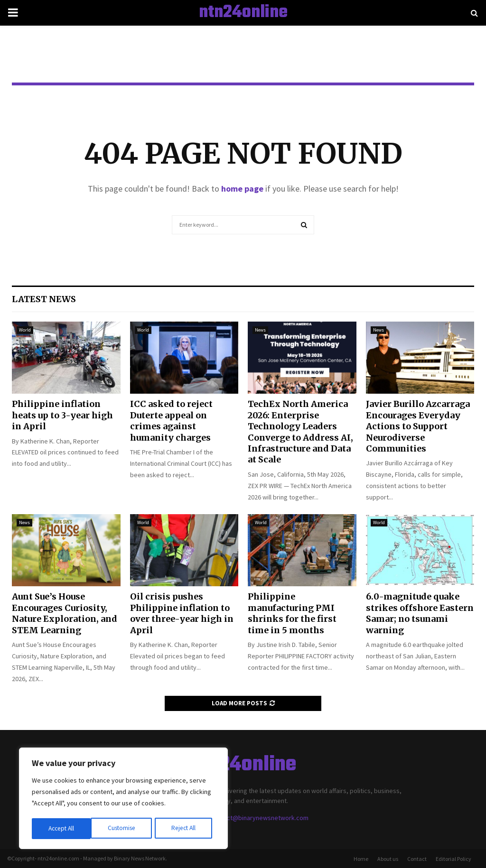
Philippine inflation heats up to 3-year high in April (62, 415)
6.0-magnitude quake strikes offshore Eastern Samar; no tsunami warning (420, 613)
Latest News (44, 299)
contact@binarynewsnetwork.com (260, 818)
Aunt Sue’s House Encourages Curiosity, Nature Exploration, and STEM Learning (65, 613)
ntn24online (243, 13)
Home (361, 859)
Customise (62, 829)
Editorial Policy (453, 859)
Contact (417, 859)
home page (242, 189)
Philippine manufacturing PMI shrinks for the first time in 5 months (292, 613)
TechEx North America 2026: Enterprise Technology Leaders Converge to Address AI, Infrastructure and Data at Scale (300, 432)
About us (388, 859)
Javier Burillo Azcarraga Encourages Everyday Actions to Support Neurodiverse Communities (418, 426)
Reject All (124, 829)
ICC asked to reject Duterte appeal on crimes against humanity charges (171, 420)
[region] (123, 799)
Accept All (186, 829)
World (25, 330)
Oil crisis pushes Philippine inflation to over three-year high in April (182, 613)
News (260, 330)
